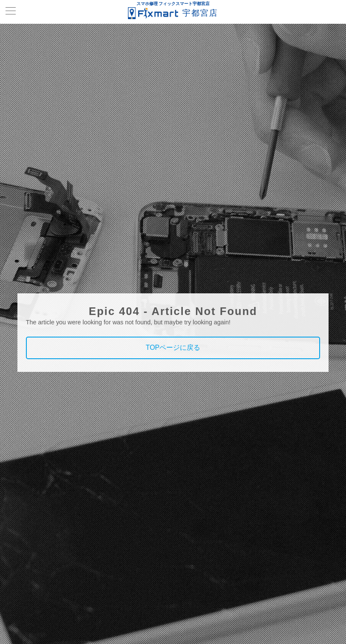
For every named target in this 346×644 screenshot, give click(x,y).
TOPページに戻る (173, 347)
